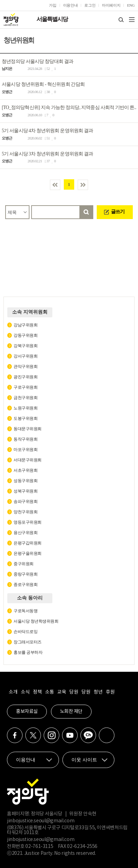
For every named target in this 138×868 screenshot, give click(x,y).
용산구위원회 (25, 533)
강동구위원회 (25, 335)
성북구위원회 (25, 491)
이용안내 (71, 5)
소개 (13, 692)
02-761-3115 (39, 847)
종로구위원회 (25, 585)
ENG (131, 5)
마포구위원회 (25, 450)
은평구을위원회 (28, 553)
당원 (74, 692)
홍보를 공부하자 (28, 652)
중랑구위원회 (25, 574)
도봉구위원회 (25, 418)
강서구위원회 (25, 356)
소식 (25, 692)
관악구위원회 (25, 367)
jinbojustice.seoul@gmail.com (41, 821)
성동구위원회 (25, 481)
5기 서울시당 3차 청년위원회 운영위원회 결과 (48, 153)
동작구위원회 (25, 439)
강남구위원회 (25, 325)
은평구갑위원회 (28, 543)
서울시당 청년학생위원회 (36, 621)
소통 (49, 692)
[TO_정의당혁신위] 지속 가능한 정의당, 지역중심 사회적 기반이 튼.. (69, 107)
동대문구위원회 (28, 429)
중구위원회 (24, 564)
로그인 (90, 5)
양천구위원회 (25, 512)
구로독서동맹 (25, 611)
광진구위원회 (25, 377)
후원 (110, 692)
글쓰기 (118, 212)
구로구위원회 (25, 387)
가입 (53, 5)
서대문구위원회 (28, 460)
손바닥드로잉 (25, 632)
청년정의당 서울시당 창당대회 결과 (37, 61)
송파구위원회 (25, 501)
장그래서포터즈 (28, 642)
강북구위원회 (25, 346)
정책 (37, 692)
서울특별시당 (52, 19)
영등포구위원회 (28, 522)
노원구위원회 (25, 408)
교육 (62, 692)
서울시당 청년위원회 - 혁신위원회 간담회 (43, 84)
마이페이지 (111, 5)
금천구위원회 (25, 398)
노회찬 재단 (71, 712)
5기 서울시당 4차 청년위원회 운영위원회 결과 (48, 131)
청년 (98, 692)
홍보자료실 (27, 712)
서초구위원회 (25, 470)
